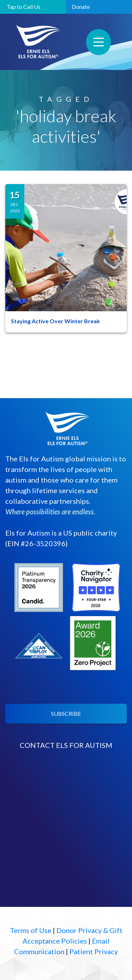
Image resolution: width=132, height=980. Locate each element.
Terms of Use (31, 930)
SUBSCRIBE (66, 713)
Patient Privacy (94, 951)
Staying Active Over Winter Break (55, 321)
